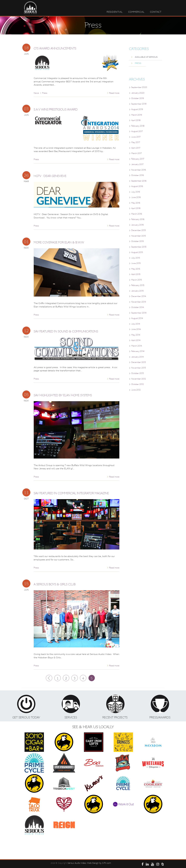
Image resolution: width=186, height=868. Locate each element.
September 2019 (139, 104)
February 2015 (138, 285)
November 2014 (139, 302)
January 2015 (137, 291)
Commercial (136, 12)
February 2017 (138, 159)
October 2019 (138, 98)
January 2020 (138, 93)
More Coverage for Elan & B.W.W (59, 242)
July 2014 (136, 324)
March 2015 (137, 280)
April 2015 (136, 274)
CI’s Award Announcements (55, 48)
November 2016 (139, 170)
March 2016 (137, 214)
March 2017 (136, 153)
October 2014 (137, 307)
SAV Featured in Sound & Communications (66, 331)
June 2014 (136, 329)
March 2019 (137, 115)
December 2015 (139, 230)
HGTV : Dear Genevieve (50, 176)
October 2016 (138, 175)
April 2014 (136, 340)
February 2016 (138, 219)
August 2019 (137, 109)
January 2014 (137, 357)
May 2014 (136, 335)
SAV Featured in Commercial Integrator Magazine (71, 493)
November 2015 (139, 236)
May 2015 (136, 269)
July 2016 (136, 192)
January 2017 (137, 164)
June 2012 (136, 390)
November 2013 (139, 368)
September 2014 (139, 313)
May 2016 (136, 203)
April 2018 (136, 120)
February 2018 (138, 126)
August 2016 (137, 186)
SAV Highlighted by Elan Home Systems (63, 395)
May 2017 (136, 142)
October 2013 (137, 373)
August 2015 (137, 252)
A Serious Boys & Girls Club (55, 584)
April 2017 (136, 148)
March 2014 (137, 346)
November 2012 (139, 379)
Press (45, 93)
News (36, 93)
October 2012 (137, 384)
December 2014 (139, 296)
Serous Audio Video (77, 863)
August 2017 (137, 131)
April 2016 (136, 208)
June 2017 (136, 137)
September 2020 (139, 87)
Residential (115, 12)
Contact (156, 12)
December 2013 (139, 362)
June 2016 (136, 197)
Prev (49, 678)
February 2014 (138, 351)
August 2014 (137, 318)
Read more (114, 93)
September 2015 (139, 247)
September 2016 (139, 181)
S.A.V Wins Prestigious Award (56, 110)
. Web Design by (94, 863)
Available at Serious (146, 57)
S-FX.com (107, 863)
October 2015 (137, 241)
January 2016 (137, 225)
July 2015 (136, 258)
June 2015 (136, 263)
